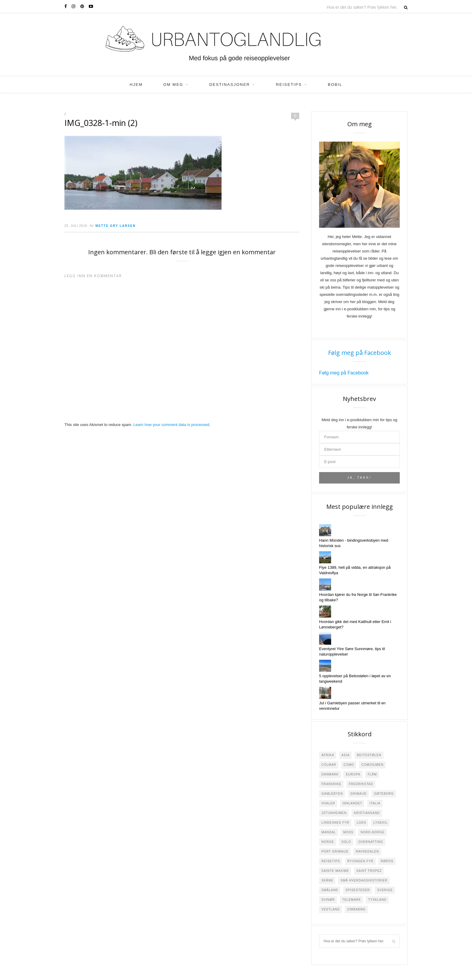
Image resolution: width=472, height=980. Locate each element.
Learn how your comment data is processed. (172, 425)
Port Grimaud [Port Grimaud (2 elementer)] (335, 852)
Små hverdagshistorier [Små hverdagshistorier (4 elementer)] (364, 880)
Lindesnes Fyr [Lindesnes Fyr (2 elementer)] (335, 823)
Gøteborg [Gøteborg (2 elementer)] (384, 794)
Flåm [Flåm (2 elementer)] (372, 774)
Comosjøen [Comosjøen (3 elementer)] (373, 765)
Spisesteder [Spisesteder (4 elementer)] (358, 890)
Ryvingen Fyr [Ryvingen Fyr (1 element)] (360, 861)
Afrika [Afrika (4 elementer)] (328, 755)
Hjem (136, 85)
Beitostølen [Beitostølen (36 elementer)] (369, 755)
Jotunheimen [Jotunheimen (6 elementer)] (334, 813)
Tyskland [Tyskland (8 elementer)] (377, 900)
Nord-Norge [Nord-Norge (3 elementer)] (373, 832)
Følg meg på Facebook (360, 353)
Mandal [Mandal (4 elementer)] (329, 832)
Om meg (173, 85)
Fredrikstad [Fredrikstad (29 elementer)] (361, 784)
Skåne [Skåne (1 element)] (327, 880)
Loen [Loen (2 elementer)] (361, 823)
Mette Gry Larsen (116, 226)
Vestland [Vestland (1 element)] (331, 909)
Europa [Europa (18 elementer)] (353, 774)
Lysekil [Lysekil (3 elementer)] (381, 823)
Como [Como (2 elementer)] (349, 765)
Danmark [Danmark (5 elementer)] (330, 774)
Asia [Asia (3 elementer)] (346, 755)
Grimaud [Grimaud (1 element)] (359, 794)
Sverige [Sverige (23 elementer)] (385, 890)
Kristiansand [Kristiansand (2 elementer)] (367, 813)
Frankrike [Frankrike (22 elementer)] (331, 784)
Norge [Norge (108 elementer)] (328, 842)
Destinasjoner (230, 85)
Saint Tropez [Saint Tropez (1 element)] (369, 871)
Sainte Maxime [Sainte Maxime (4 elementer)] (335, 871)
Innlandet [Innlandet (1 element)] (352, 803)
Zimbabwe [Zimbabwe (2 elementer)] (356, 909)
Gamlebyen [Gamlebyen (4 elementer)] (332, 794)
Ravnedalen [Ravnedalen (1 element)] (367, 852)
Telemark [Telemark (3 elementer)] (352, 900)
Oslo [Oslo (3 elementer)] (346, 842)
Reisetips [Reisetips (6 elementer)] (331, 861)
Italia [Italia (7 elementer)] (375, 803)
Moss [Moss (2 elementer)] (348, 832)
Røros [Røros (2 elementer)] (387, 861)
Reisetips (289, 85)
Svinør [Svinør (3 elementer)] (328, 900)
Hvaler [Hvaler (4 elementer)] (328, 803)
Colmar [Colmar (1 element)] (329, 765)
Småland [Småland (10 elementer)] (330, 890)
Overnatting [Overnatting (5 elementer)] (371, 842)
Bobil (335, 85)
